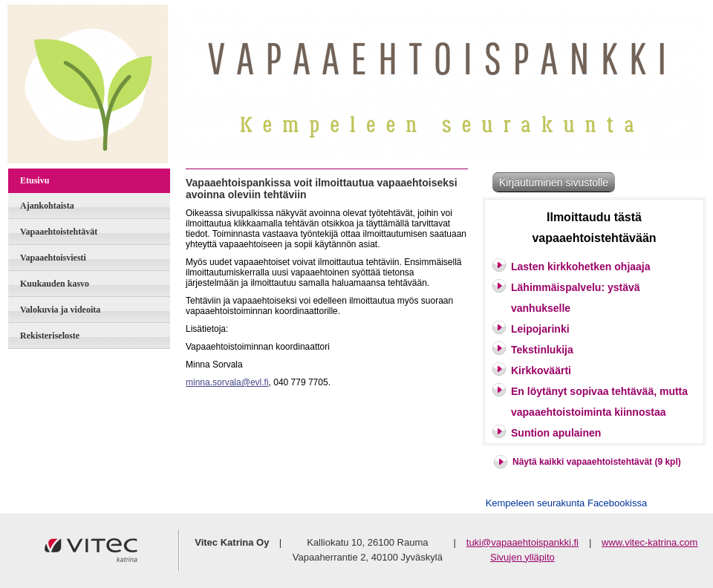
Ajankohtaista (47, 206)
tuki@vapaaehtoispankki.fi (522, 542)
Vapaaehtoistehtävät (59, 232)
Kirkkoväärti (541, 370)
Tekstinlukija (542, 350)
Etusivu (35, 180)
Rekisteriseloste (50, 336)
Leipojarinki (540, 329)
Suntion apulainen (556, 433)
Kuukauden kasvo (55, 284)
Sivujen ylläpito (522, 557)
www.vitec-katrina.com (649, 542)
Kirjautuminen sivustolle (554, 183)
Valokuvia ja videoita (60, 310)
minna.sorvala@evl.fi (227, 382)
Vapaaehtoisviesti (53, 258)
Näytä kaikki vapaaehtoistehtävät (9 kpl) (597, 462)
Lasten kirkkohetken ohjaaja (581, 267)
